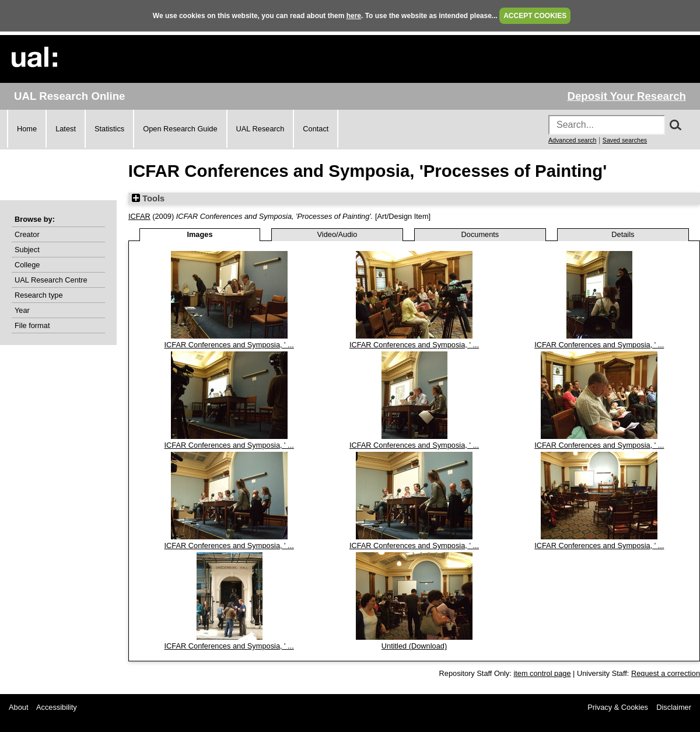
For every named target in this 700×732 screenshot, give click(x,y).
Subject (27, 250)
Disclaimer (674, 707)
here (354, 16)
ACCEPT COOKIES (535, 16)
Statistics (109, 129)
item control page (542, 673)
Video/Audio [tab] (337, 234)
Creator (27, 234)
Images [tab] (199, 234)
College (27, 265)
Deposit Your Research (626, 96)
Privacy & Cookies (618, 707)
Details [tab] (623, 234)
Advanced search (572, 140)
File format (32, 325)
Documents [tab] (480, 234)
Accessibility (57, 707)
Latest (66, 129)
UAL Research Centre (51, 280)
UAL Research (260, 129)
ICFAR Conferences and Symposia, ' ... (229, 345)
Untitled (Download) (414, 646)
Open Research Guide (180, 129)
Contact (316, 129)
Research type (39, 295)
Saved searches (625, 140)
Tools (148, 198)
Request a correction (666, 673)
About (18, 707)
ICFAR (139, 216)
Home (27, 129)
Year (22, 310)
